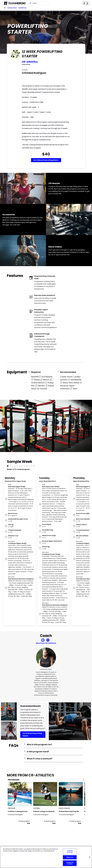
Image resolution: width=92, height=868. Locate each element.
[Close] (90, 857)
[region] (46, 857)
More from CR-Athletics (46, 643)
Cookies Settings (70, 851)
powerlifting (22, 8)
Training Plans (12, 8)
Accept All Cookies (70, 863)
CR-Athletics (30, 62)
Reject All (70, 857)
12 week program (24, 821)
